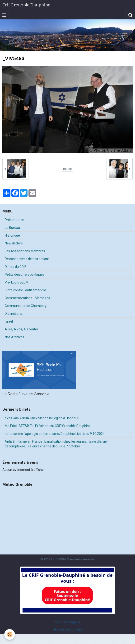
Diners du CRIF (15, 267)
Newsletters (14, 243)
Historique (12, 235)
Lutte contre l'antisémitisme (26, 290)
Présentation (14, 220)
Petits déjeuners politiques (25, 275)
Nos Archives (14, 337)
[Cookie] (10, 634)
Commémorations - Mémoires (27, 298)
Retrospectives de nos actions (27, 259)
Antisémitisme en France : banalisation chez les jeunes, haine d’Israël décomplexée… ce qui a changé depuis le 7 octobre (56, 444)
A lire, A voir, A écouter (21, 329)
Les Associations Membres (25, 251)
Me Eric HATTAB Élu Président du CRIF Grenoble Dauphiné (48, 426)
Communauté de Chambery (26, 306)
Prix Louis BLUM (17, 282)
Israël (9, 321)
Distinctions (13, 314)
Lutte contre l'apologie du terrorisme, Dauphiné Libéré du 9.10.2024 (55, 434)
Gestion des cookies (67, 629)
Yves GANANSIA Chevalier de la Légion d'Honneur (42, 418)
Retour (67, 169)
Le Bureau (12, 228)
